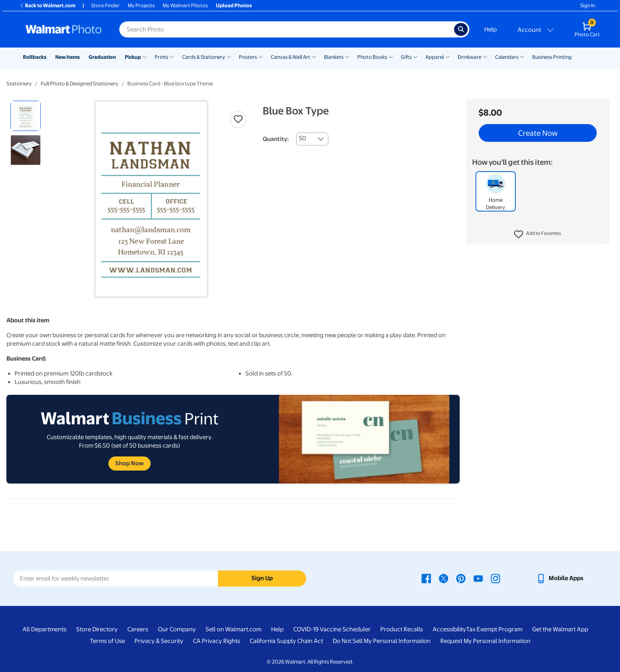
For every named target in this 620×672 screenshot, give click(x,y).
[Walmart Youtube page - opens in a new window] (478, 578)
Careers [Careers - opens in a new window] (138, 629)
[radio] (26, 116)
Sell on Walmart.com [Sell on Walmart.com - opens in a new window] (233, 629)
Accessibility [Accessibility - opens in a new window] (449, 629)
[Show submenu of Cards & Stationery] (229, 56)
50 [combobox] (303, 138)
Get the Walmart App (560, 629)
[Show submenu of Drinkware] (485, 56)
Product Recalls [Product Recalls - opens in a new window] (402, 629)
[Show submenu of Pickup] (145, 56)
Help (490, 29)
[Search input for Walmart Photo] (287, 29)
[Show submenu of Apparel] (448, 56)
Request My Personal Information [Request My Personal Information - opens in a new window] (485, 641)
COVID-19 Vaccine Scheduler (332, 629)
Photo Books (372, 57)
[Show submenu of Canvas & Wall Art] (314, 56)
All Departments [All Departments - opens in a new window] (45, 629)
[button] (538, 234)
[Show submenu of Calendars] (522, 56)
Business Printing (552, 57)
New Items (67, 57)
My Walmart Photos (185, 5)
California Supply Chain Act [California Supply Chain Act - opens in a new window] (286, 641)
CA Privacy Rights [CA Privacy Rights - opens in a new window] (217, 641)
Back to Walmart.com (47, 5)
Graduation (102, 57)
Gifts (406, 57)
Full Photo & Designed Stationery (80, 84)
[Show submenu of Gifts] (415, 56)
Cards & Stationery (204, 57)
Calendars (507, 57)
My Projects (141, 5)
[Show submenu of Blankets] (347, 56)
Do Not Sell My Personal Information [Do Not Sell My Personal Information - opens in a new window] (382, 641)
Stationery (19, 84)
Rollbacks (35, 57)
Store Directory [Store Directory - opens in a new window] (97, 629)
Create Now (538, 133)
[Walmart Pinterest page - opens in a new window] (461, 578)
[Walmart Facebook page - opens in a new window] (426, 578)
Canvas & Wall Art (290, 57)
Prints (162, 57)
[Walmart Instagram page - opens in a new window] (496, 578)
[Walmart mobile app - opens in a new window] (560, 578)
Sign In (588, 5)
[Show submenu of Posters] (261, 56)
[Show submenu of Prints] (172, 56)
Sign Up (262, 578)
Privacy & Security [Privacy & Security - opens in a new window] (159, 641)
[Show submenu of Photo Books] (391, 56)
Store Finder (105, 5)
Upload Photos (234, 5)
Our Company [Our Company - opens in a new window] (177, 629)
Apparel (435, 57)
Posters (248, 57)
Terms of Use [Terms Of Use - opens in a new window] (107, 641)
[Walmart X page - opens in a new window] (444, 578)
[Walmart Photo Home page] (64, 29)
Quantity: (276, 139)
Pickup (133, 57)
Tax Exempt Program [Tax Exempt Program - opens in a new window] (494, 629)
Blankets (334, 57)
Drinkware (470, 57)
